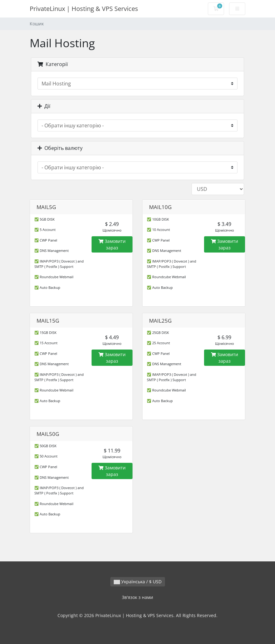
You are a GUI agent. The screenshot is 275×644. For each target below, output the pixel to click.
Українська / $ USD (138, 582)
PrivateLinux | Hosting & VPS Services (84, 9)
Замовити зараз (112, 244)
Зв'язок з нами (137, 597)
